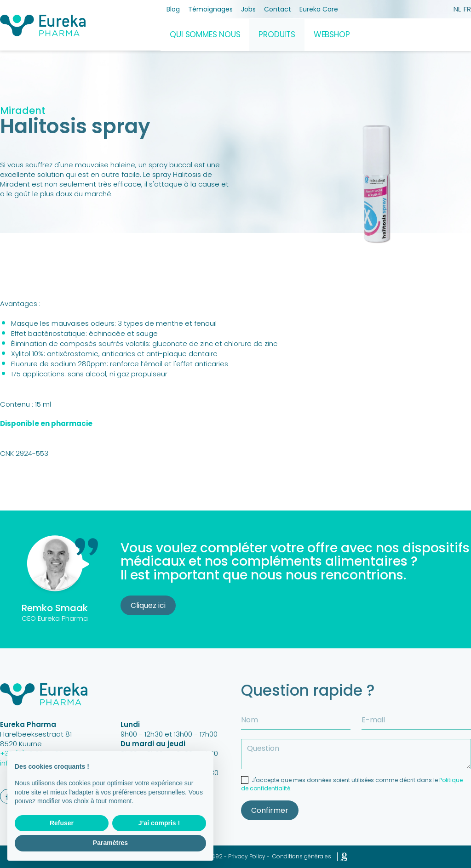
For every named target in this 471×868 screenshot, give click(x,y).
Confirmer (270, 810)
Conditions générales (302, 856)
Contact (278, 9)
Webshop (332, 34)
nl (457, 9)
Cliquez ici (148, 605)
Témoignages (210, 9)
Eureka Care (319, 9)
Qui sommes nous (205, 34)
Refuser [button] (62, 823)
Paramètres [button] (110, 843)
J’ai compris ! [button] (159, 823)
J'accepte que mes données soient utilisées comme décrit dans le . (352, 784)
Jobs (248, 9)
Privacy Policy (247, 856)
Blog (173, 9)
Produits (277, 34)
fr (467, 9)
